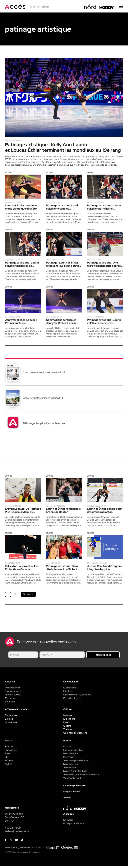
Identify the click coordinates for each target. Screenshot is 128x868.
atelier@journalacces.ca (17, 833)
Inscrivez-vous (103, 657)
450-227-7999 (13, 830)
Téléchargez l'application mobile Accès (44, 425)
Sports (91, 174)
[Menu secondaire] (121, 8)
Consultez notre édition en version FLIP (44, 374)
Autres (9, 174)
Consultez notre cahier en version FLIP (44, 399)
